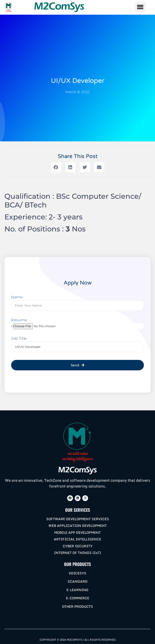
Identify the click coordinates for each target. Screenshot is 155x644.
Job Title (19, 339)
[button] (140, 7)
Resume (19, 320)
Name (17, 297)
